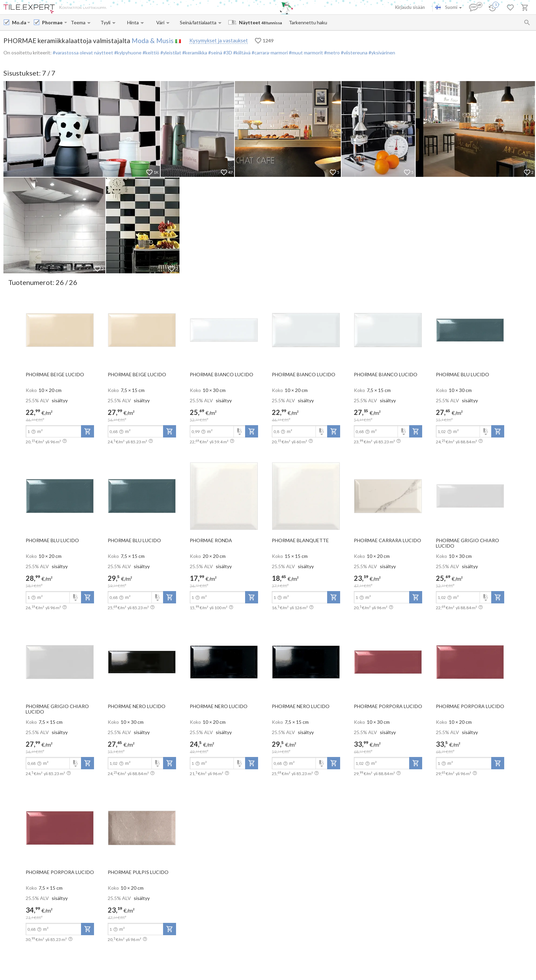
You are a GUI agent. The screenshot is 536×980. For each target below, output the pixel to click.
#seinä (215, 53)
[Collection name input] (52, 22)
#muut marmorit (305, 53)
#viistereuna (354, 53)
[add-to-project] (88, 431)
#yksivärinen (381, 53)
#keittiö (150, 53)
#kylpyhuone (127, 53)
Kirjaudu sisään (410, 7)
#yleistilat (170, 53)
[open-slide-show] (60, 330)
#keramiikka (195, 53)
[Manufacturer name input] (19, 22)
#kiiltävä (241, 53)
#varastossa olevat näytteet (83, 53)
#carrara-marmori (269, 53)
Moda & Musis (153, 41)
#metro (331, 53)
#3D (227, 53)
